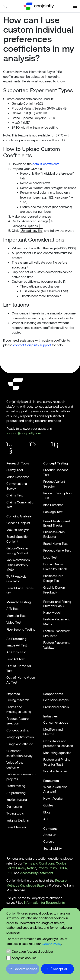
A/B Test (12, 609)
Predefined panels (56, 707)
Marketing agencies (57, 753)
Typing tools (15, 813)
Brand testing (16, 786)
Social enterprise (55, 771)
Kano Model (52, 612)
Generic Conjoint (18, 523)
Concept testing (18, 730)
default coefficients (46, 164)
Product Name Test (57, 550)
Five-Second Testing (21, 629)
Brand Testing (53, 521)
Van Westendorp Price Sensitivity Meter (18, 565)
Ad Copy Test (16, 652)
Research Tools (18, 463)
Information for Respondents (44, 903)
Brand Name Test (55, 544)
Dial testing (14, 807)
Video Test (14, 622)
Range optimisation (20, 737)
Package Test (53, 512)
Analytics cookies (24, 958)
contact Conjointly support (32, 345)
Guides (48, 805)
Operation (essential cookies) (32, 952)
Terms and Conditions (39, 863)
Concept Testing (56, 463)
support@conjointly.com (24, 433)
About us (50, 835)
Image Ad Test (17, 645)
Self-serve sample (56, 700)
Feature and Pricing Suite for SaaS (57, 604)
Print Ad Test (15, 659)
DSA (9, 873)
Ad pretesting (16, 793)
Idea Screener (53, 505)
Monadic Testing (19, 602)
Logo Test (50, 557)
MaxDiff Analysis (18, 530)
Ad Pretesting (16, 639)
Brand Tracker (53, 525)
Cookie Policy (52, 944)
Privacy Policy (47, 868)
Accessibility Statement (37, 873)
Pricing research (18, 700)
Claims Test (15, 495)
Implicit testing (17, 800)
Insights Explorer (18, 820)
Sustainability (52, 849)
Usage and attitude (20, 744)
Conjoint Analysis (19, 516)
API (46, 819)
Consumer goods (56, 722)
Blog (47, 812)
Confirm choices (23, 969)
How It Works (53, 799)
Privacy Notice (26, 868)
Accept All (57, 969)
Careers (49, 842)
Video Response (18, 477)
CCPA (63, 868)
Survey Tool (15, 470)
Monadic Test (16, 616)
